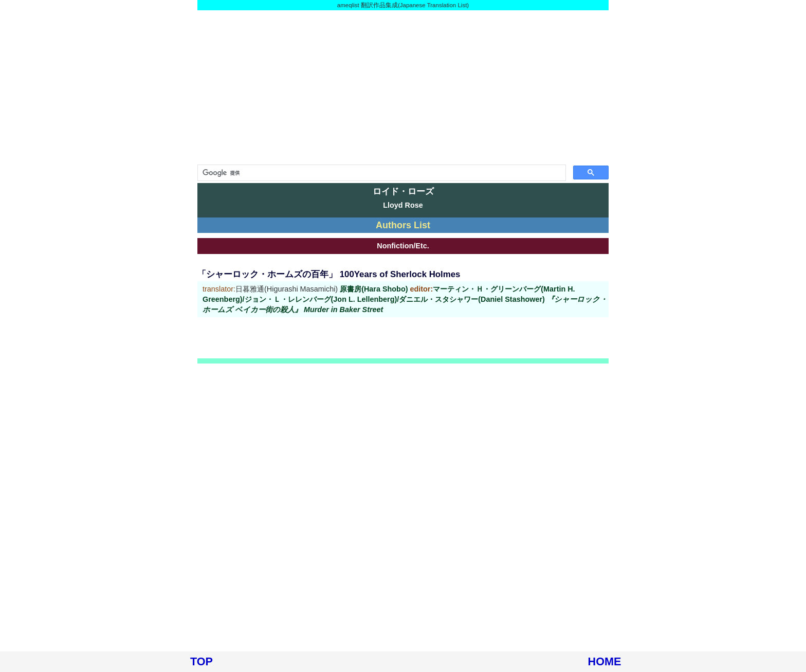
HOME (605, 661)
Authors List (403, 225)
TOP (201, 661)
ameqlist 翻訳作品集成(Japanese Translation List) (403, 5)
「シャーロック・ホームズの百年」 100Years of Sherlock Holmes (329, 274)
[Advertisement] (403, 87)
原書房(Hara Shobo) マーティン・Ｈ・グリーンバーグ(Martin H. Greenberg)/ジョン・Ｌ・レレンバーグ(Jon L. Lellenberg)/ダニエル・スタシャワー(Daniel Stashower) (405, 299)
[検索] (381, 173)
